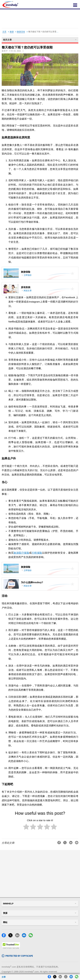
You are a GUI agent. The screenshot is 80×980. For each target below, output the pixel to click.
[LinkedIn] (18, 936)
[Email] (25, 936)
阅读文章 (28, 291)
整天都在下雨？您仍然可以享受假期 (44, 32)
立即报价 (28, 275)
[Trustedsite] (11, 949)
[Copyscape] (17, 956)
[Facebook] (5, 936)
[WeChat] (32, 936)
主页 (4, 32)
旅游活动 (21, 32)
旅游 (12, 32)
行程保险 (37, 553)
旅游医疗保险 (21, 553)
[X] (11, 936)
